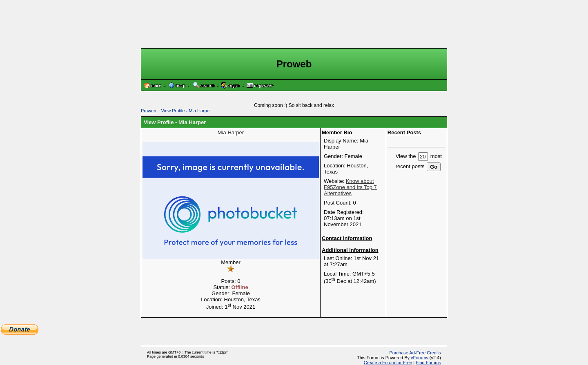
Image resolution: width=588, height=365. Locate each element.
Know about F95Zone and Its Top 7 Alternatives (350, 187)
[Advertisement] (294, 24)
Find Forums (428, 363)
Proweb (148, 111)
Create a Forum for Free (388, 363)
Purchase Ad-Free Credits (415, 353)
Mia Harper (231, 132)
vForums (420, 358)
